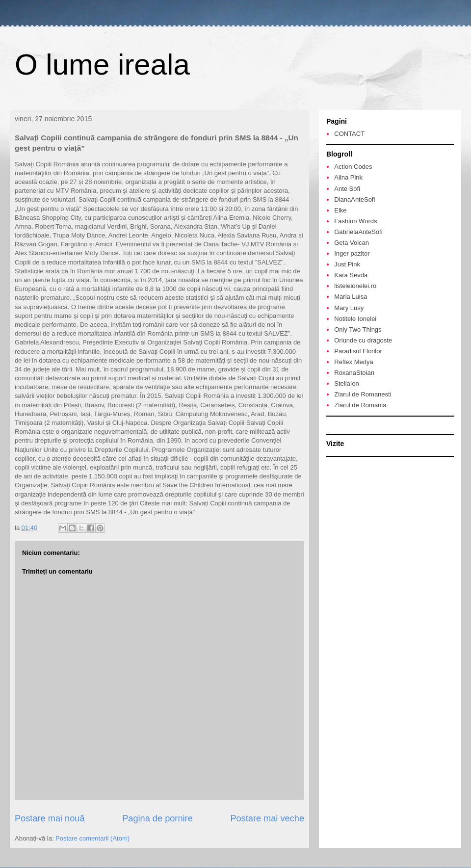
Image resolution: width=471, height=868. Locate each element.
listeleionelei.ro (355, 286)
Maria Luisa (351, 297)
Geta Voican (352, 243)
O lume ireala (102, 65)
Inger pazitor (352, 253)
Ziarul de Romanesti (363, 394)
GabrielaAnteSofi (358, 232)
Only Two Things (358, 329)
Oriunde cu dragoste (363, 340)
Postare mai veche (267, 818)
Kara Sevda (351, 275)
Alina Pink (348, 177)
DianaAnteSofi (354, 199)
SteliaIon (347, 383)
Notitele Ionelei (355, 319)
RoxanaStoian (354, 373)
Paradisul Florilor (358, 351)
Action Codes (353, 167)
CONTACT (349, 134)
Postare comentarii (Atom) (92, 838)
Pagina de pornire (157, 818)
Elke (340, 210)
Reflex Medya (353, 362)
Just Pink (347, 264)
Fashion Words (355, 221)
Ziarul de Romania (360, 405)
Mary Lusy (349, 308)
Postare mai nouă (50, 818)
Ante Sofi (347, 189)
